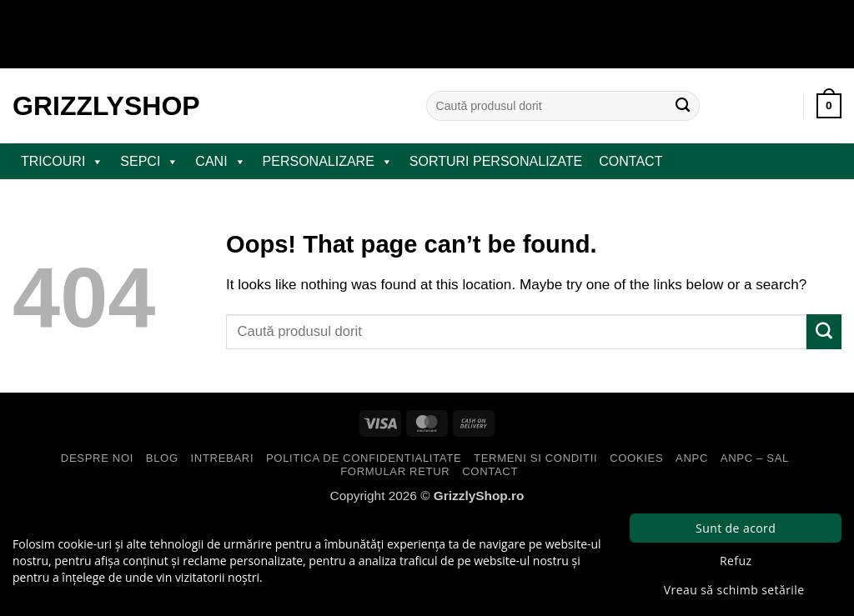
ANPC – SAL (755, 458)
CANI (220, 162)
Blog (162, 458)
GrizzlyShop (106, 106)
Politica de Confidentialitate (364, 458)
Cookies (636, 458)
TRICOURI (62, 162)
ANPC (692, 458)
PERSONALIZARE (328, 162)
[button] (829, 106)
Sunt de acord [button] (736, 528)
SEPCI (149, 162)
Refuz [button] (736, 561)
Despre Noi (97, 458)
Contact (630, 161)
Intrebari (223, 458)
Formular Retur (395, 471)
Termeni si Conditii (535, 458)
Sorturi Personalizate (496, 161)
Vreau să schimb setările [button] (734, 590)
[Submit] (683, 106)
